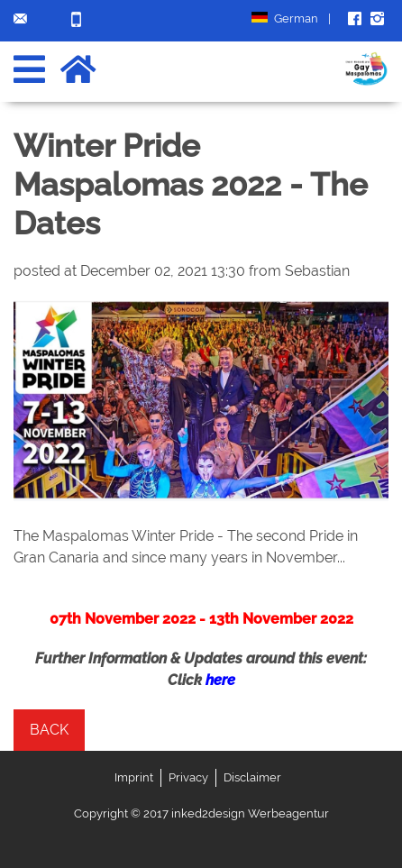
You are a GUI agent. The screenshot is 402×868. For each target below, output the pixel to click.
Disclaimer (252, 777)
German (291, 19)
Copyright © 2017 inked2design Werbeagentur (201, 813)
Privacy (188, 777)
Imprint (134, 777)
